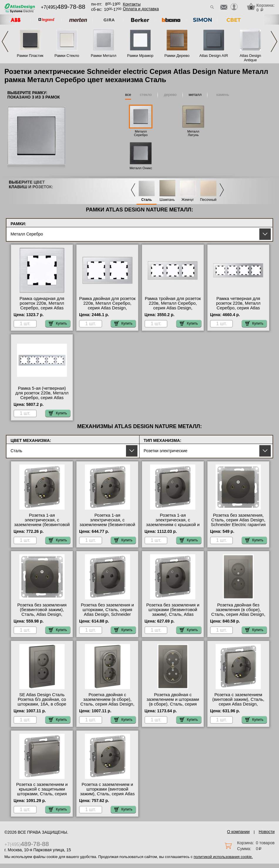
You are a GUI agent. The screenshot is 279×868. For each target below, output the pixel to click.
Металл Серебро (141, 133)
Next (274, 41)
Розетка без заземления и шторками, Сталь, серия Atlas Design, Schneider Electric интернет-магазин (107, 612)
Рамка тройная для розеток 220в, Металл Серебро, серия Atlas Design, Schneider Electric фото (173, 306)
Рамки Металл (104, 56)
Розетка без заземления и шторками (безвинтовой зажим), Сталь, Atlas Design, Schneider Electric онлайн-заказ (173, 614)
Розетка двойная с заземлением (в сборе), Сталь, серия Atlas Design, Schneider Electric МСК (107, 702)
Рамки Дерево (177, 56)
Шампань (167, 200)
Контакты (132, 4)
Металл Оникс (141, 168)
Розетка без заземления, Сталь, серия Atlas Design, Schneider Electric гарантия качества (238, 522)
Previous (5, 41)
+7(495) (63, 7)
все (128, 95)
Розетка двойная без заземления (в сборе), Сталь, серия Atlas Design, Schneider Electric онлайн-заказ (238, 614)
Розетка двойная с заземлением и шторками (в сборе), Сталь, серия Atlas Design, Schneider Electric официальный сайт (173, 704)
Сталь (147, 200)
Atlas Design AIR (214, 56)
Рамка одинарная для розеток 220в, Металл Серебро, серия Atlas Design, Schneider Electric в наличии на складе (42, 308)
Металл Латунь (193, 133)
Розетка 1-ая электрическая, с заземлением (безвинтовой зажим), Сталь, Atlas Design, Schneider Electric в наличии (107, 527)
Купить (58, 323)
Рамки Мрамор (140, 56)
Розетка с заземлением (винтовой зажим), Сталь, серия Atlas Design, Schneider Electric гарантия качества (238, 704)
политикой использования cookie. (223, 857)
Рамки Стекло (67, 56)
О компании (238, 832)
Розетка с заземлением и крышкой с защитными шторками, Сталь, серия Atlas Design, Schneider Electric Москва (42, 794)
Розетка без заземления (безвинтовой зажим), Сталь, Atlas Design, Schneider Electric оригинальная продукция (42, 614)
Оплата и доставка (141, 9)
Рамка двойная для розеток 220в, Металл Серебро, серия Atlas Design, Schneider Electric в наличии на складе (107, 308)
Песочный (208, 200)
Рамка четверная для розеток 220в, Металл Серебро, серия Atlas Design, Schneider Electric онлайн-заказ (238, 308)
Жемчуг (188, 200)
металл (195, 95)
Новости (267, 832)
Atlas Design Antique (250, 58)
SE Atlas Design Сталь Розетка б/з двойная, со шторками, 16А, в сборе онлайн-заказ (42, 702)
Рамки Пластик (30, 56)
